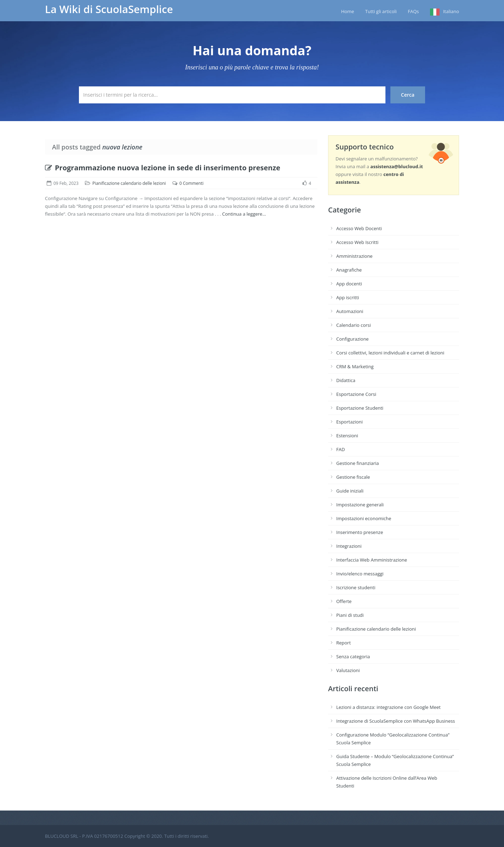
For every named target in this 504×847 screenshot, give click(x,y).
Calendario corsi (354, 325)
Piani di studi (350, 615)
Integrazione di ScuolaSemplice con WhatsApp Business (396, 721)
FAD (340, 449)
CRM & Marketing (355, 366)
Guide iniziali (350, 491)
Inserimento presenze (360, 532)
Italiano (451, 11)
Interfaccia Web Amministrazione (372, 560)
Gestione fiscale (353, 477)
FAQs (413, 11)
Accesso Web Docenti (359, 228)
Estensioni (347, 436)
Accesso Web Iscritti (357, 242)
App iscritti (348, 297)
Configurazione (353, 339)
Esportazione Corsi (356, 394)
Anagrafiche (349, 270)
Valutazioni (348, 670)
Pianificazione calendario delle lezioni (129, 183)
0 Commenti (191, 183)
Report (343, 643)
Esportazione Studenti (360, 408)
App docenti (349, 284)
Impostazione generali (360, 505)
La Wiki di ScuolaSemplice (109, 9)
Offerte (344, 601)
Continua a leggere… (244, 214)
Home (348, 11)
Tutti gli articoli (381, 11)
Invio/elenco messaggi (360, 574)
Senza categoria (353, 656)
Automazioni (350, 311)
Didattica (346, 380)
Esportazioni (350, 422)
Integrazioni (349, 546)
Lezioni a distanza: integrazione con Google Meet (388, 707)
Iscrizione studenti (356, 587)
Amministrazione (354, 256)
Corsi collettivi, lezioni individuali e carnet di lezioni (390, 353)
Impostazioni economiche (364, 518)
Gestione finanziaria (358, 463)
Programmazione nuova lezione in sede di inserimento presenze (163, 168)
